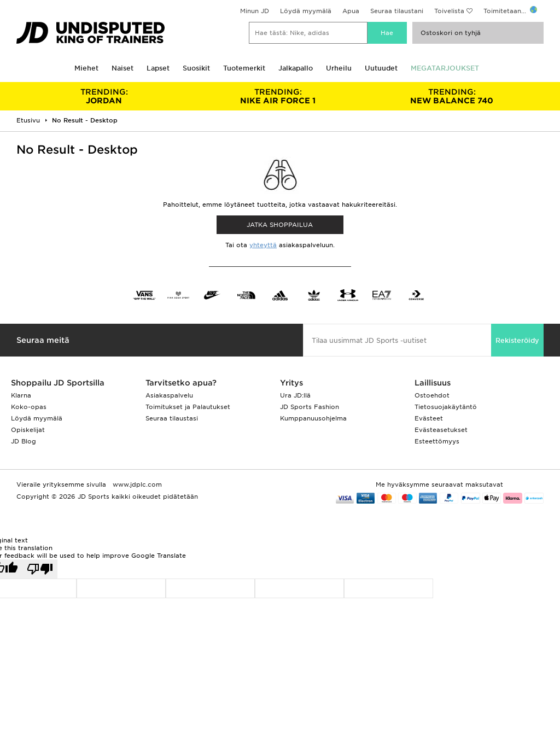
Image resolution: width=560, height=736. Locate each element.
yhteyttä (263, 245)
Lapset (158, 68)
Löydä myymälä (306, 11)
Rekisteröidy (517, 340)
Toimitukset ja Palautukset (188, 407)
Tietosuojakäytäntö (446, 407)
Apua (351, 11)
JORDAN (104, 96)
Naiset (122, 68)
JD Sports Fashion (310, 407)
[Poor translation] (40, 569)
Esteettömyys (437, 441)
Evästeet (429, 418)
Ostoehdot (432, 395)
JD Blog (24, 441)
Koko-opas (29, 407)
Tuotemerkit (244, 68)
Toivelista (449, 11)
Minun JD (255, 11)
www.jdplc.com (136, 484)
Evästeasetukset (441, 430)
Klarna (21, 395)
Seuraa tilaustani (397, 11)
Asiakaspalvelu (169, 395)
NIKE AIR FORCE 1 (278, 96)
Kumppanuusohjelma (313, 418)
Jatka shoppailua (280, 225)
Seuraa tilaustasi (172, 418)
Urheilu (339, 68)
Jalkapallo (296, 68)
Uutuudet (381, 68)
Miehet (86, 68)
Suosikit (196, 68)
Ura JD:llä (295, 395)
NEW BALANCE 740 (452, 96)
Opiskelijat (28, 430)
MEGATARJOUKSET (445, 68)
